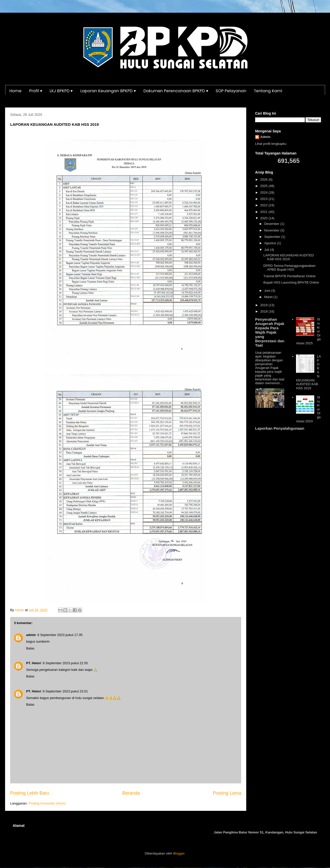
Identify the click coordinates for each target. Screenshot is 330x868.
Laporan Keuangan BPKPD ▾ (108, 91)
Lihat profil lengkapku (271, 144)
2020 (264, 218)
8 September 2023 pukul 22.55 (65, 663)
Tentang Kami (268, 91)
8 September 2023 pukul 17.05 (60, 635)
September (273, 237)
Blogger (179, 853)
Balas (30, 648)
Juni (268, 291)
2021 (264, 212)
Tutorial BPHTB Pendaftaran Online (289, 276)
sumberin (43, 641)
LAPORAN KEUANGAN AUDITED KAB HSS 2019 (288, 257)
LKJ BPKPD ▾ (61, 91)
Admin (265, 137)
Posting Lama (227, 793)
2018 (264, 311)
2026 (264, 180)
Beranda (131, 793)
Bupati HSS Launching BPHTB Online (291, 282)
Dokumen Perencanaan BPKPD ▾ (176, 91)
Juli (267, 250)
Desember (272, 224)
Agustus (271, 243)
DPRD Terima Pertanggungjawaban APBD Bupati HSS (289, 268)
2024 (264, 192)
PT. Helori (34, 663)
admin (31, 635)
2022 (264, 205)
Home (15, 91)
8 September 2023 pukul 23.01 (65, 691)
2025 (264, 186)
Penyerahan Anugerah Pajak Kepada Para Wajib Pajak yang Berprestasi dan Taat (270, 332)
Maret (269, 297)
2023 (264, 199)
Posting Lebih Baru (30, 793)
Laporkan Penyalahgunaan (280, 428)
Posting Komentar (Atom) (47, 803)
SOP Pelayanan (231, 91)
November (272, 230)
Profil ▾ (36, 91)
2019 (264, 305)
